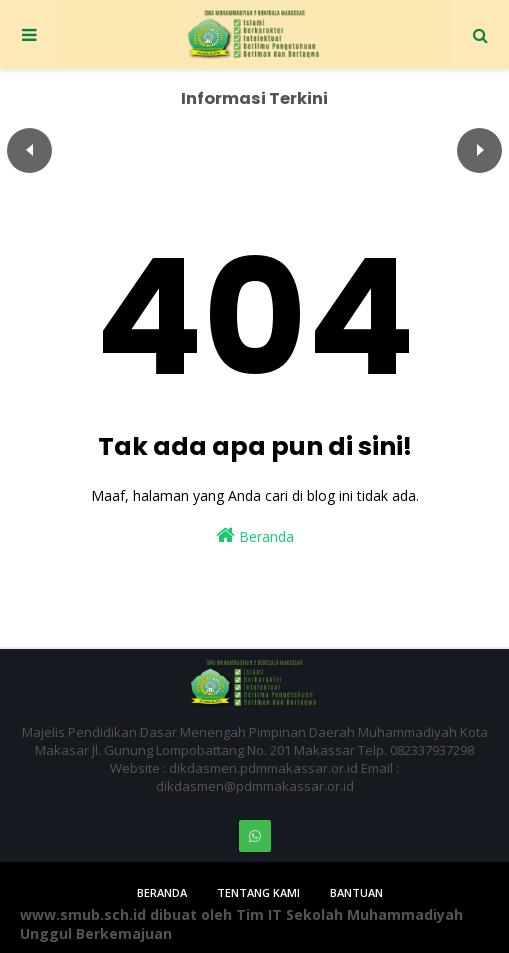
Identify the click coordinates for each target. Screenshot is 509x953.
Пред (29, 150)
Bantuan (356, 892)
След (479, 150)
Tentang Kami (258, 892)
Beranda (255, 535)
